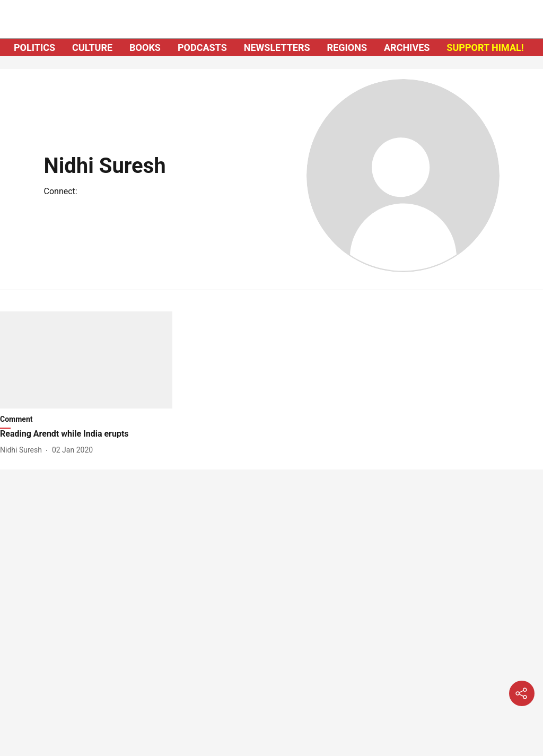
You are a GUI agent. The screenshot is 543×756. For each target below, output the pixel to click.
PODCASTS (202, 47)
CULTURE (92, 47)
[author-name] (23, 450)
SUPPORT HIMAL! (485, 47)
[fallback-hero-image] (86, 360)
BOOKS (145, 47)
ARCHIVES (407, 47)
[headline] (86, 434)
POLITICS (34, 47)
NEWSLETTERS (277, 47)
